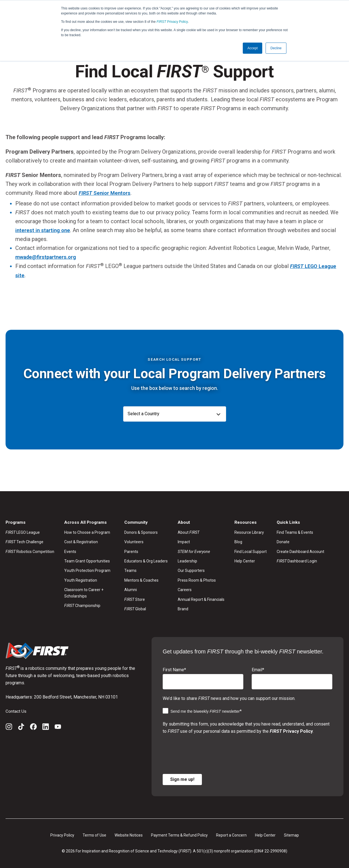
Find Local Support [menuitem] (251, 551)
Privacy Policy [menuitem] (62, 835)
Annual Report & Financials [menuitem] (201, 599)
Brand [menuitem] (183, 608)
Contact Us (16, 711)
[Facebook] (33, 727)
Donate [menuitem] (283, 541)
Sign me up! (182, 779)
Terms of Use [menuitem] (94, 835)
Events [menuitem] (70, 551)
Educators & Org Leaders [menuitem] (146, 560)
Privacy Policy (172, 22)
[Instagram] (9, 727)
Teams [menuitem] (130, 570)
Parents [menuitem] (131, 551)
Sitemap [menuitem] (291, 835)
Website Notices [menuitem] (129, 835)
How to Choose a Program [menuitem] (87, 532)
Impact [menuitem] (184, 541)
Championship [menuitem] (82, 605)
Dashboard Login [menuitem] (297, 560)
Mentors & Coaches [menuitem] (141, 580)
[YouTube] (58, 727)
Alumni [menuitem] (131, 589)
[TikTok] (21, 727)
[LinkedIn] (46, 727)
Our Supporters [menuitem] (191, 570)
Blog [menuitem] (238, 541)
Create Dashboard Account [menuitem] (300, 551)
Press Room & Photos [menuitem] (197, 580)
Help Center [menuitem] (245, 560)
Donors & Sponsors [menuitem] (141, 532)
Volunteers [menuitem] (134, 541)
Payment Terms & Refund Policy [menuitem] (179, 835)
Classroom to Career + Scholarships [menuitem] (84, 592)
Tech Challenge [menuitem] (24, 541)
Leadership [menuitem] (187, 560)
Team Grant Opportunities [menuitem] (87, 560)
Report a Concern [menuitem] (231, 835)
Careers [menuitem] (185, 589)
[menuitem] (201, 551)
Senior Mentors (106, 193)
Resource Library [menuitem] (249, 532)
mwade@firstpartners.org (48, 257)
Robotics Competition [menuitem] (30, 551)
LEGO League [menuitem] (23, 532)
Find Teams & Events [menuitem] (295, 532)
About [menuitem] (189, 532)
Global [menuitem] (135, 608)
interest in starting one (44, 230)
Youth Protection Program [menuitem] (87, 570)
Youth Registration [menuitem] (81, 580)
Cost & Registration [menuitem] (81, 541)
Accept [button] (253, 48)
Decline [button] (276, 48)
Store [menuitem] (135, 599)
